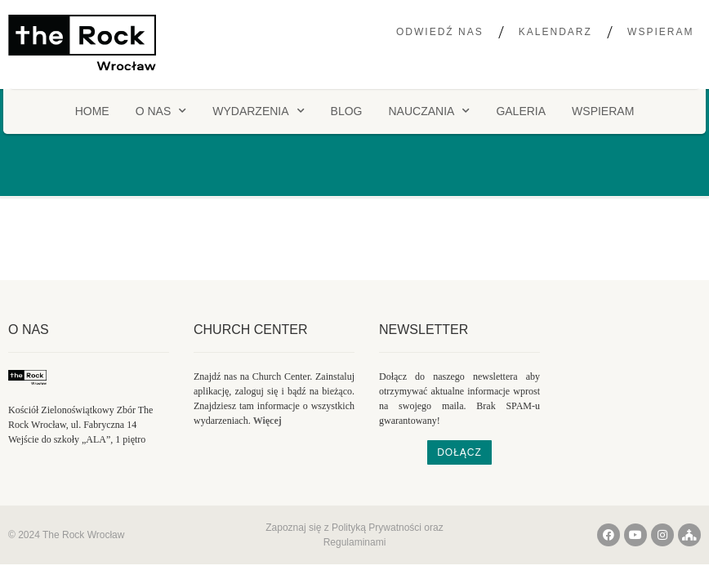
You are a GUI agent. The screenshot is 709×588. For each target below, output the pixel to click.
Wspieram (660, 32)
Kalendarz (555, 32)
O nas (29, 330)
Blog (347, 111)
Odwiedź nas (440, 32)
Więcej (268, 421)
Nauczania (429, 111)
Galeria (521, 111)
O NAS (161, 111)
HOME (92, 111)
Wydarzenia (258, 111)
